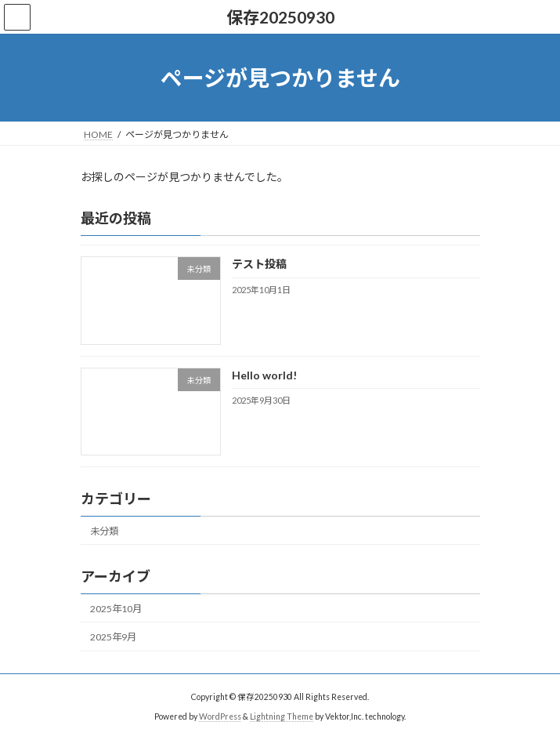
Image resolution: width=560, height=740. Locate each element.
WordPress (220, 716)
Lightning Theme (282, 716)
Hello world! (264, 375)
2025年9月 (113, 637)
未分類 (104, 531)
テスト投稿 (258, 265)
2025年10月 (116, 609)
